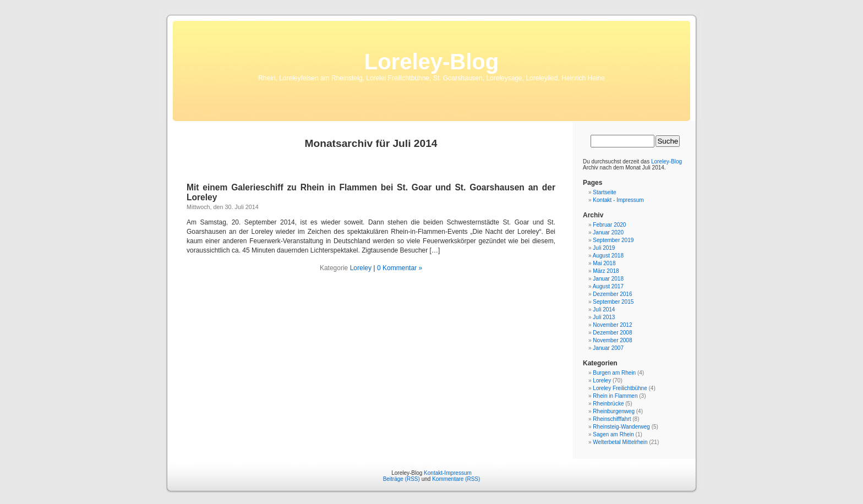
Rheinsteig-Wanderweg (621, 427)
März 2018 (606, 271)
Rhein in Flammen (615, 396)
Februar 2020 (609, 225)
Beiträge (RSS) (402, 479)
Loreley (361, 268)
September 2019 (613, 240)
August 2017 (608, 286)
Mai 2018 (604, 263)
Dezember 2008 (612, 333)
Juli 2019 (604, 248)
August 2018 (608, 256)
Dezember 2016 (612, 294)
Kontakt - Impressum (618, 200)
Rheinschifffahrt (612, 419)
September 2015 (613, 302)
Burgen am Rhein (614, 373)
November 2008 (612, 340)
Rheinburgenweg (614, 411)
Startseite (604, 192)
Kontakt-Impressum (448, 473)
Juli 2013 (604, 317)
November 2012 (612, 325)
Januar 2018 (608, 279)
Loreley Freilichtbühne (620, 388)
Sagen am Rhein (613, 434)
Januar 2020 (608, 232)
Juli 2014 (604, 309)
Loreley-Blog (431, 62)
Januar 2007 (608, 348)
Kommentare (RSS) (456, 479)
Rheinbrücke (608, 404)
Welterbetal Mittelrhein (620, 442)
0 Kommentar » (400, 268)
